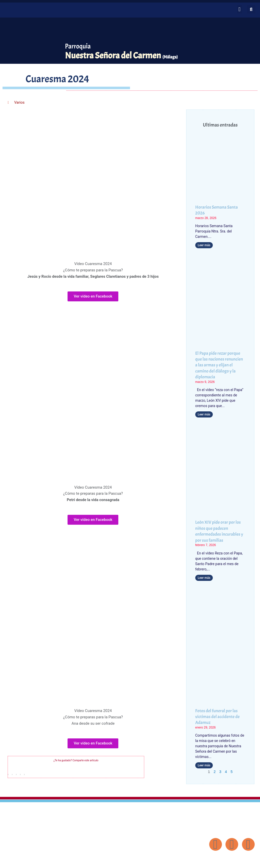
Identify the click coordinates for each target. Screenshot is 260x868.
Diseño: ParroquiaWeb (241, 861)
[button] (240, 9)
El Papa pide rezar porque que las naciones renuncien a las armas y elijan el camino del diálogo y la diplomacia (219, 365)
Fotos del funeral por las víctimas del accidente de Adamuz (217, 717)
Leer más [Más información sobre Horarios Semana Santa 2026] (204, 245)
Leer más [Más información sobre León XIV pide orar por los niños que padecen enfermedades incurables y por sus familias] (204, 578)
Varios (20, 102)
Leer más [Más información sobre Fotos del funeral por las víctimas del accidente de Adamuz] (204, 765)
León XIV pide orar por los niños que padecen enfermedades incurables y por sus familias (219, 531)
